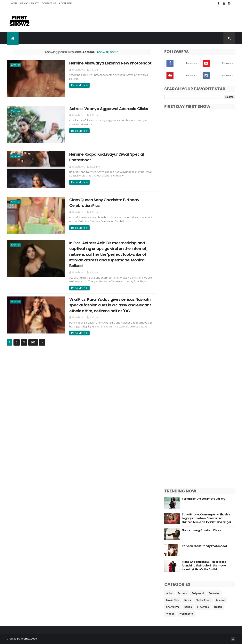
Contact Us (49, 3)
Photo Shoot (203, 600)
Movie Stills (173, 600)
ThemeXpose (29, 639)
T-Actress (203, 607)
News (188, 600)
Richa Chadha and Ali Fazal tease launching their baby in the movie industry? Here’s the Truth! (204, 566)
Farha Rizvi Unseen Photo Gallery (204, 499)
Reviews (221, 600)
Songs (188, 607)
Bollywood (198, 593)
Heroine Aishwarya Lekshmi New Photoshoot (110, 63)
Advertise (65, 3)
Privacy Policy (30, 3)
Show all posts (108, 52)
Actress (15, 65)
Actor (169, 593)
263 (33, 342)
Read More (78, 85)
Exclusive (214, 593)
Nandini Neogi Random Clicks (201, 530)
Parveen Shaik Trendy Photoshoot (205, 546)
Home (14, 3)
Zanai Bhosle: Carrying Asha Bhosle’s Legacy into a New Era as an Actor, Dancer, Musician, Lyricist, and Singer (206, 518)
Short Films (173, 607)
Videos (170, 614)
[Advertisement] (164, 20)
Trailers (218, 607)
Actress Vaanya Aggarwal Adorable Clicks (109, 109)
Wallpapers (186, 614)
